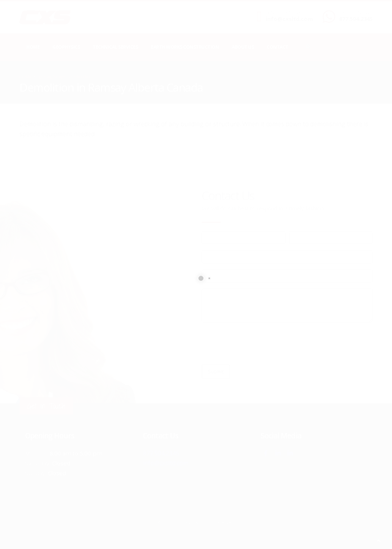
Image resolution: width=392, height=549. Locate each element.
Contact (277, 47)
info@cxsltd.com (289, 19)
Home (33, 47)
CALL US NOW (354, 13)
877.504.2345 (356, 19)
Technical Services (115, 47)
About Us (243, 47)
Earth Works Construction (185, 47)
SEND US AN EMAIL (286, 13)
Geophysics (66, 47)
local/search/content (65, 77)
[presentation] (259, 344)
